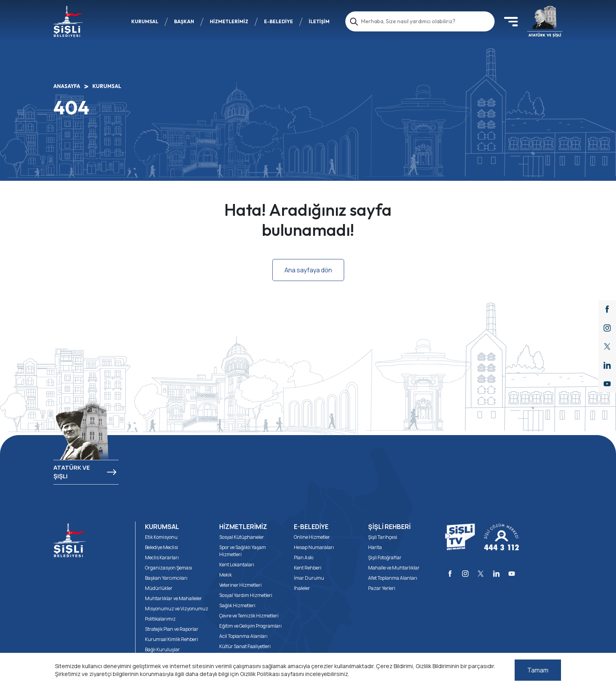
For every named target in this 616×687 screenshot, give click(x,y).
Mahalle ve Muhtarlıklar (394, 568)
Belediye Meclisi (161, 547)
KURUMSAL (145, 21)
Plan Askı (304, 557)
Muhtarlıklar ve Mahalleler (173, 598)
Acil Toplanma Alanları (243, 636)
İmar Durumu (309, 578)
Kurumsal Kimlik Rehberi (171, 639)
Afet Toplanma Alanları (393, 578)
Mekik (225, 575)
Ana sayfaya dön (308, 270)
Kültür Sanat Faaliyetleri (245, 646)
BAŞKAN (184, 21)
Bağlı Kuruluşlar (162, 649)
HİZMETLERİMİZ (229, 21)
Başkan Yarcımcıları (166, 578)
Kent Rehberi (308, 568)
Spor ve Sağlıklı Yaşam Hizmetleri (243, 551)
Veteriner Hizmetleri (240, 585)
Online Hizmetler (312, 537)
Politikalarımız (160, 619)
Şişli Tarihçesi (383, 537)
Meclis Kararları (162, 557)
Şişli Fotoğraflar (385, 557)
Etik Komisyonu (161, 537)
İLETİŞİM (319, 21)
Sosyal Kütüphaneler (242, 537)
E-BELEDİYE (279, 21)
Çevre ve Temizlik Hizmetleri (249, 616)
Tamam (538, 670)
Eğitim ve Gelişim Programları (250, 626)
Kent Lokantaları (237, 565)
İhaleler (302, 588)
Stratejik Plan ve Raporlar (172, 629)
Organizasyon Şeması (169, 568)
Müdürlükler (159, 588)
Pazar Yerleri (382, 588)
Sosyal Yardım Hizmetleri (246, 595)
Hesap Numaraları (314, 547)
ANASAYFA (67, 86)
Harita (375, 547)
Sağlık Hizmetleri (237, 605)
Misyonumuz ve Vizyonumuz (177, 609)
